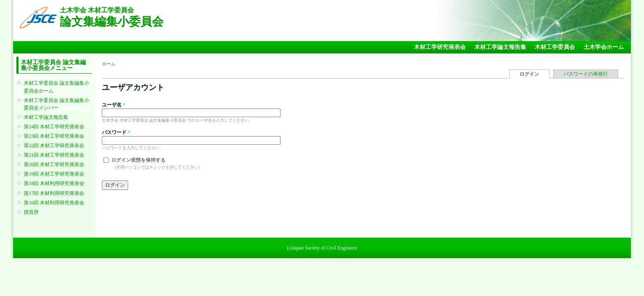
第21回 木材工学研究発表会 (54, 155)
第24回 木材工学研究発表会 (54, 127)
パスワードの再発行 (586, 74)
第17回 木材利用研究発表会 (54, 193)
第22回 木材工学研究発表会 (54, 146)
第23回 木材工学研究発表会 (54, 136)
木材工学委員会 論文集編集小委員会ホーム (56, 87)
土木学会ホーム (604, 47)
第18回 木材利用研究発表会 (54, 183)
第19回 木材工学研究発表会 (54, 174)
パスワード (116, 132)
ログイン (535, 73)
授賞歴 (31, 212)
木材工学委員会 (555, 47)
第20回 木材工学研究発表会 (54, 164)
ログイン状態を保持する (138, 160)
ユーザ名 (114, 105)
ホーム (109, 64)
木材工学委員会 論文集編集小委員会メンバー (56, 104)
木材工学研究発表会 (440, 47)
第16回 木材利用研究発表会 (54, 203)
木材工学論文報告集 (500, 47)
